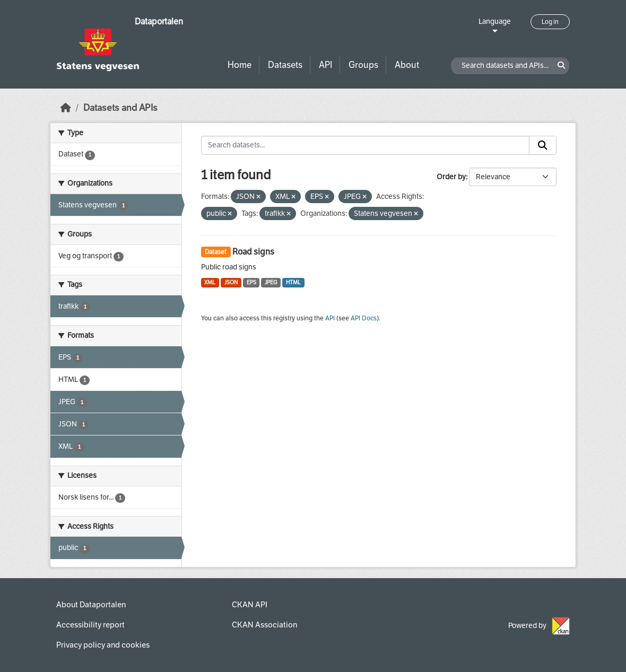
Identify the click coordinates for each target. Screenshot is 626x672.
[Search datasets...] (366, 145)
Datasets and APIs (120, 108)
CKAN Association (264, 625)
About (407, 65)
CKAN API (250, 605)
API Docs (364, 318)
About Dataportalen (91, 605)
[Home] (66, 108)
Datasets (285, 65)
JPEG (271, 282)
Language (495, 21)
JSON (231, 282)
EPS (251, 282)
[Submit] (543, 145)
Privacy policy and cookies (103, 645)
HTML (293, 282)
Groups (363, 65)
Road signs (253, 252)
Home (240, 65)
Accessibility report (90, 625)
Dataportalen (159, 21)
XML (210, 282)
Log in (550, 22)
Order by (451, 177)
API (325, 65)
